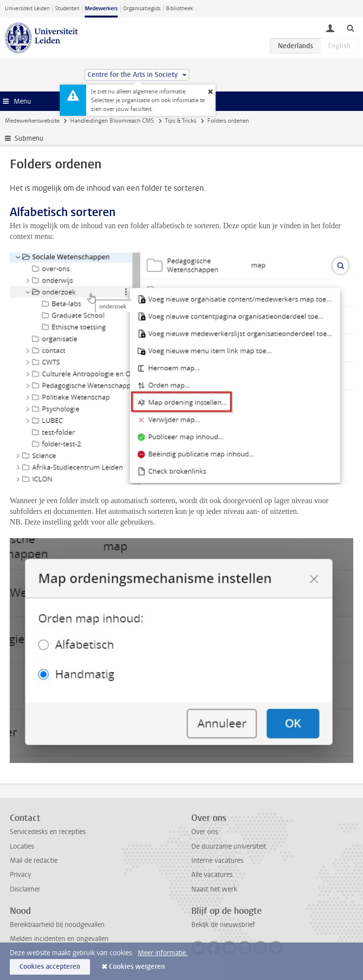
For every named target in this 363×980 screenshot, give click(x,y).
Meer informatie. (163, 953)
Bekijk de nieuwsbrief (223, 925)
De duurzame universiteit (229, 846)
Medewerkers (101, 9)
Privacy (20, 875)
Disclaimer (25, 889)
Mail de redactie (34, 861)
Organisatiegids (142, 9)
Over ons (205, 832)
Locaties (22, 846)
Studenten (67, 9)
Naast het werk (214, 889)
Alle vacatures (212, 875)
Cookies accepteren (50, 967)
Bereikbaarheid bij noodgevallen (57, 925)
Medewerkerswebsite (32, 121)
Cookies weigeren (137, 967)
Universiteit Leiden (27, 9)
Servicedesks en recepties (48, 832)
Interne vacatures (217, 861)
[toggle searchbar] (350, 28)
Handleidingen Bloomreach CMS (112, 121)
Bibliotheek (180, 9)
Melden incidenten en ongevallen (59, 939)
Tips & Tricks (181, 121)
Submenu (29, 138)
